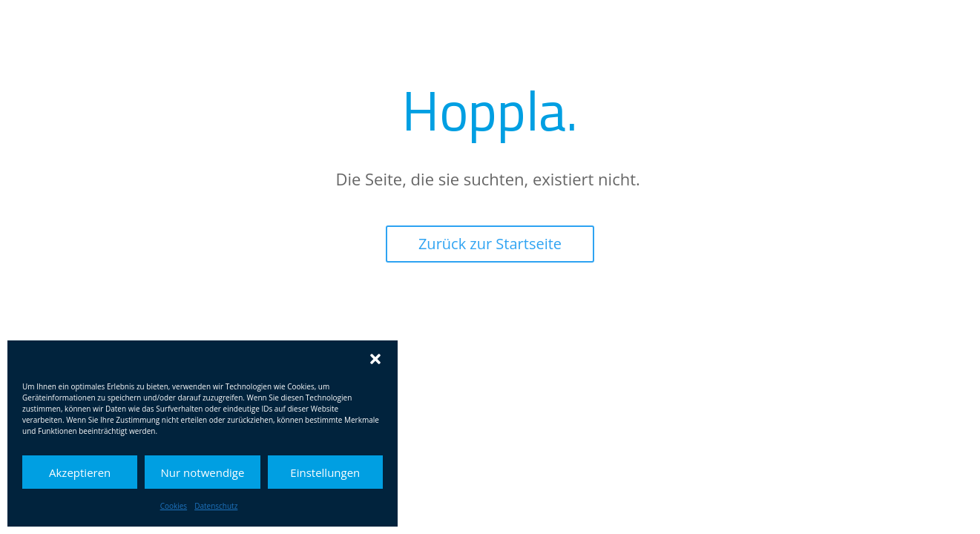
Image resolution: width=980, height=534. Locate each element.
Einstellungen (325, 472)
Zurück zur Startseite (490, 244)
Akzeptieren (80, 472)
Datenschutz (216, 506)
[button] (375, 359)
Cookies (174, 506)
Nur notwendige (203, 472)
